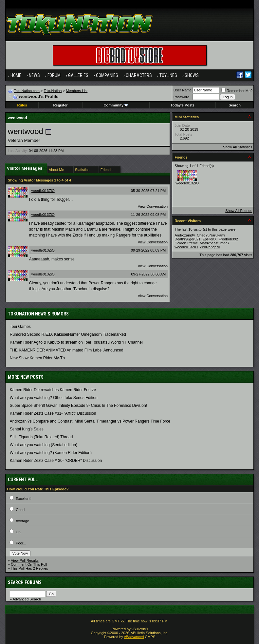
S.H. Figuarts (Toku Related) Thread (41, 437)
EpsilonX (209, 239)
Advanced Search (27, 599)
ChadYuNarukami (211, 235)
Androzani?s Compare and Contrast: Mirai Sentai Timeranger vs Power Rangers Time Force (90, 421)
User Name (183, 90)
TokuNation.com (27, 91)
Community (116, 105)
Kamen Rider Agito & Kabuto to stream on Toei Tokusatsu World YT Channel (76, 342)
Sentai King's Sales (27, 429)
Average (22, 521)
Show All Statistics (238, 147)
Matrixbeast (209, 243)
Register (61, 105)
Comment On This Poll (29, 564)
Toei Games (20, 327)
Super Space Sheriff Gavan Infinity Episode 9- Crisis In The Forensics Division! (78, 406)
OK (18, 532)
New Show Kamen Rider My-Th (37, 358)
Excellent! (24, 499)
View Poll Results (25, 560)
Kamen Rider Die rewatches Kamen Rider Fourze (53, 390)
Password (181, 97)
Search (235, 105)
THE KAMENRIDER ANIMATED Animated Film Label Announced (67, 350)
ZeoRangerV (210, 247)
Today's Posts (183, 105)
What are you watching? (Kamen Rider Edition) (51, 453)
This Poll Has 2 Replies (29, 568)
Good (20, 510)
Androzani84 (185, 235)
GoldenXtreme (186, 243)
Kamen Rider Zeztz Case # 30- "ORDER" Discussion (56, 461)
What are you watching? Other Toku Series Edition (54, 398)
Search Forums (25, 582)
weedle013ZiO (43, 191)
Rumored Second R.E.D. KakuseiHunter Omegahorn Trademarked (68, 334)
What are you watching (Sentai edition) (44, 445)
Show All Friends (239, 211)
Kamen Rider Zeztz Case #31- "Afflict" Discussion (53, 413)
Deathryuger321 (187, 239)
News (34, 75)
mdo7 (225, 243)
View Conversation (153, 206)
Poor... (21, 543)
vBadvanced (134, 637)
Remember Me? (237, 91)
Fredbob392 (228, 239)
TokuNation (53, 91)
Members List (77, 91)
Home (16, 75)
